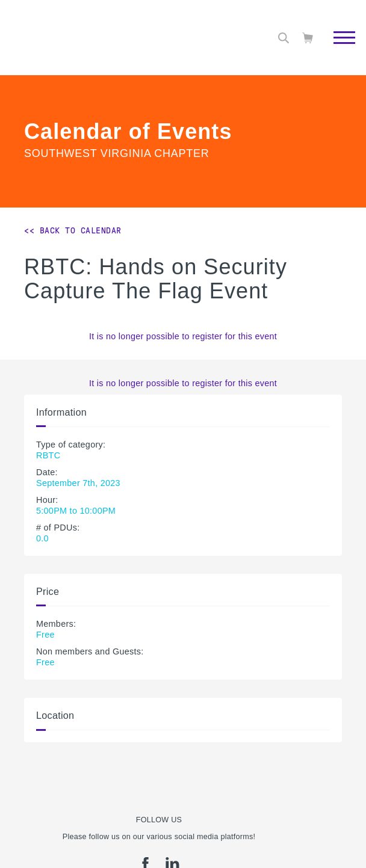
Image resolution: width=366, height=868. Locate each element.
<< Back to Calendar (73, 230)
